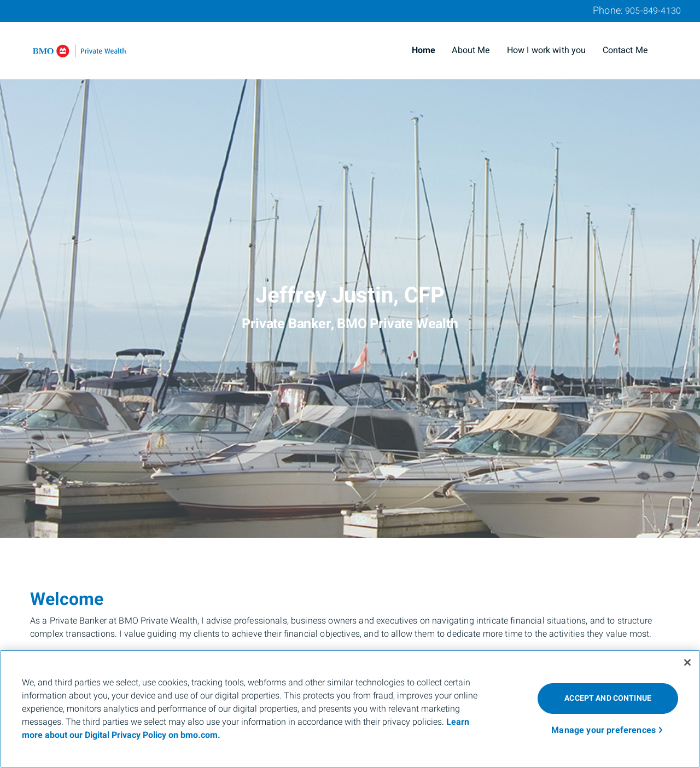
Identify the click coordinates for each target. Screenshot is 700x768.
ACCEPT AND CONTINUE (608, 698)
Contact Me (626, 50)
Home (424, 50)
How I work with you (547, 50)
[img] (350, 269)
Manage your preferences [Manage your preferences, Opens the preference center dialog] (603, 730)
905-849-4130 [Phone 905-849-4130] (653, 11)
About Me (471, 50)
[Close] (687, 662)
